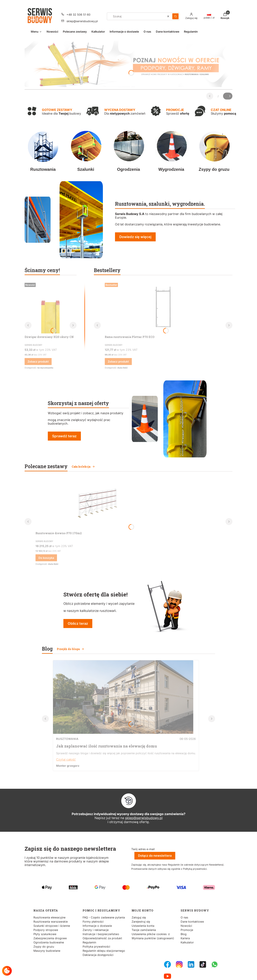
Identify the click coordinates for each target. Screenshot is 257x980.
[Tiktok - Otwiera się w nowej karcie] (203, 964)
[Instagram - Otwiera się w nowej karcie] (179, 964)
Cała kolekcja (83, 467)
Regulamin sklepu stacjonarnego (104, 951)
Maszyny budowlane (47, 951)
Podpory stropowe (46, 930)
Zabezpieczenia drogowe (50, 938)
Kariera (185, 938)
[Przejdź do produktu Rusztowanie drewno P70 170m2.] (96, 504)
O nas (184, 917)
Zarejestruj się (141, 922)
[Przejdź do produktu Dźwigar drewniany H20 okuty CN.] (51, 307)
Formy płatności (93, 922)
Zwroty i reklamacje (96, 930)
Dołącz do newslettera (155, 856)
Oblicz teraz (78, 624)
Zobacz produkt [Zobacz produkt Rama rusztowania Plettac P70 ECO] (118, 362)
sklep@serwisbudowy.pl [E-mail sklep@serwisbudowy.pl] (82, 21)
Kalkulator (187, 942)
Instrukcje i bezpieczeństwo (101, 934)
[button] (175, 16)
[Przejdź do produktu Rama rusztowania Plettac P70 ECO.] (163, 307)
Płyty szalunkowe (45, 934)
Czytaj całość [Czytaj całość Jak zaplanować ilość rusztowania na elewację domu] (66, 760)
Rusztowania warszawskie (51, 922)
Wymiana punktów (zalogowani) (153, 938)
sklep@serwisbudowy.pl (144, 818)
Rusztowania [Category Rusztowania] (67, 739)
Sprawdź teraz (64, 436)
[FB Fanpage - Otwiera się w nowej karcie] (167, 964)
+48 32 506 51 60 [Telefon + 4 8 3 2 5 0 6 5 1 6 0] (78, 15)
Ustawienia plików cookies (150, 934)
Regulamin (89, 942)
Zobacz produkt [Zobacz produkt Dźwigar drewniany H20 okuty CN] (38, 362)
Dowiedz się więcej (135, 237)
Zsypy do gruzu (44, 947)
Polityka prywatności (96, 947)
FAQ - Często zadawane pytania (104, 917)
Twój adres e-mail (143, 849)
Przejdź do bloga (70, 649)
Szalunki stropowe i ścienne (52, 926)
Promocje (187, 930)
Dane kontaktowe (192, 922)
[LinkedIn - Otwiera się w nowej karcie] (191, 964)
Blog (184, 934)
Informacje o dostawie (97, 926)
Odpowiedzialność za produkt (102, 938)
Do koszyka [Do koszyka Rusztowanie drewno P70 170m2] (46, 558)
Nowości (186, 926)
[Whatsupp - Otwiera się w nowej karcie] (215, 964)
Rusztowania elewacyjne (49, 917)
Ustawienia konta (143, 926)
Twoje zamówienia (144, 930)
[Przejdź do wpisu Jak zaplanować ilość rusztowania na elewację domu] (123, 733)
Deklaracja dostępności (98, 955)
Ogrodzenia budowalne (49, 942)
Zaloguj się (139, 917)
